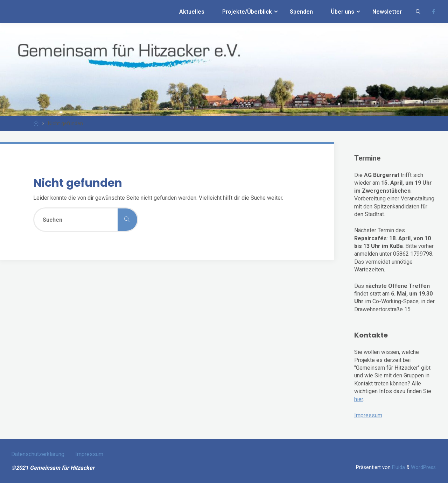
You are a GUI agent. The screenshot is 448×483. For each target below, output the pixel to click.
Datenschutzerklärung (38, 454)
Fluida (398, 467)
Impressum (368, 415)
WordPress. (424, 467)
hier (359, 399)
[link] (418, 11)
